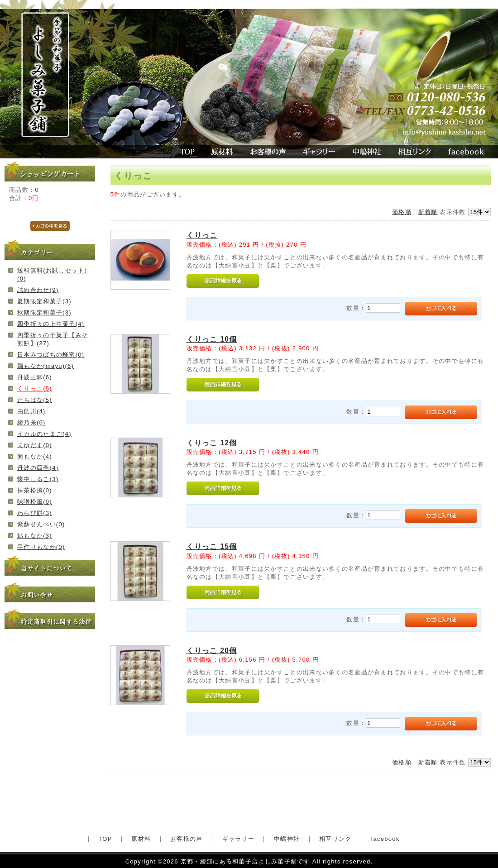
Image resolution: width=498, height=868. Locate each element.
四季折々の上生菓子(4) (51, 324)
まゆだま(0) (35, 445)
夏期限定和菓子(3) (44, 301)
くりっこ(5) (35, 389)
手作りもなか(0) (41, 547)
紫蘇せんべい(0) (41, 524)
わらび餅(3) (35, 513)
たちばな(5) (35, 400)
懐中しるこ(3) (38, 479)
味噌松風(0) (35, 502)
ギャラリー (319, 152)
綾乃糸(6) (31, 422)
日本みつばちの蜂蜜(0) (51, 355)
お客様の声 (268, 152)
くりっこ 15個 (212, 546)
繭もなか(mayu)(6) (45, 366)
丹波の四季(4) (38, 468)
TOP (186, 152)
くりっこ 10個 (212, 339)
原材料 (223, 152)
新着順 (428, 212)
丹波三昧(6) (35, 377)
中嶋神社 (367, 152)
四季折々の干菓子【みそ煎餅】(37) (53, 339)
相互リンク (415, 152)
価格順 (402, 212)
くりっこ (202, 235)
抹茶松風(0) (35, 490)
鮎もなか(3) (35, 536)
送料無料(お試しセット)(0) (52, 274)
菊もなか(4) (35, 456)
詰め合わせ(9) (38, 290)
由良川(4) (31, 411)
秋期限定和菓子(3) (44, 312)
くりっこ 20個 (212, 651)
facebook (469, 152)
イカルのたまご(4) (44, 434)
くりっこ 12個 (212, 443)
